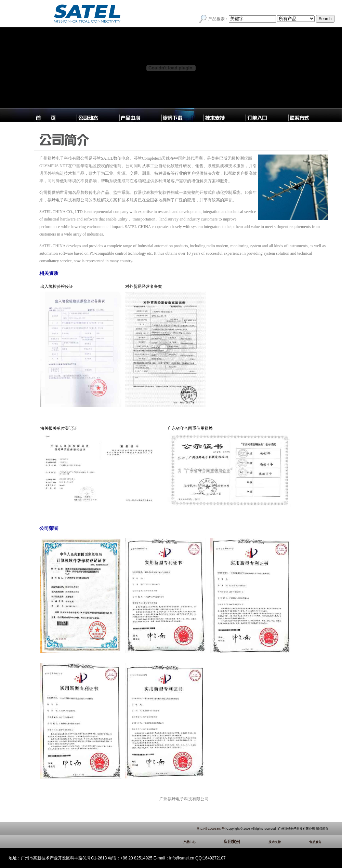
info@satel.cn (182, 858)
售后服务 (319, 842)
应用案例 (242, 842)
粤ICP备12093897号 (211, 829)
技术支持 (285, 842)
